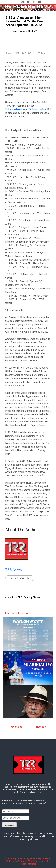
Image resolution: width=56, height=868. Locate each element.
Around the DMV (14, 597)
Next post (41, 727)
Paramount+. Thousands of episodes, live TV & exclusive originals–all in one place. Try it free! (28, 836)
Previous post (17, 727)
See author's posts (20, 578)
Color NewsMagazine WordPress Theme (27, 861)
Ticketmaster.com (14, 109)
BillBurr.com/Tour (37, 109)
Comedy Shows (32, 597)
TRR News (13, 570)
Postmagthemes (28, 864)
